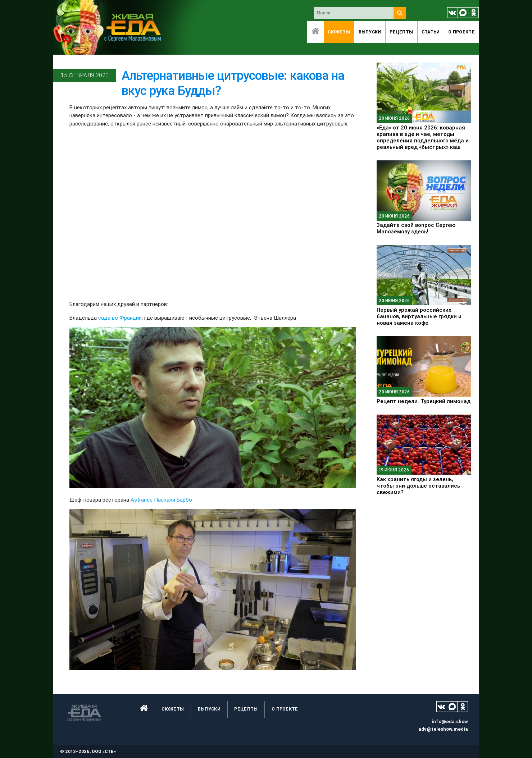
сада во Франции (120, 318)
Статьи (431, 32)
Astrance (142, 500)
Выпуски (370, 32)
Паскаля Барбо (173, 500)
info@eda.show (450, 722)
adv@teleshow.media (443, 729)
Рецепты (401, 32)
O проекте (461, 32)
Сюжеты (339, 32)
